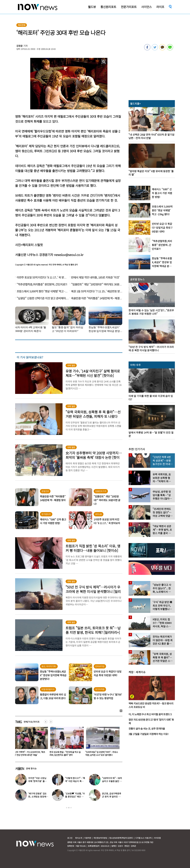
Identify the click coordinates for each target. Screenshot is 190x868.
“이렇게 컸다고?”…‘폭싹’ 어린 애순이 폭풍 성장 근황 (75, 781)
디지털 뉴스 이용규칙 (143, 838)
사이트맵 (157, 838)
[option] (31, 743)
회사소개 (79, 838)
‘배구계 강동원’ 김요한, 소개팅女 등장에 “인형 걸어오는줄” (37, 797)
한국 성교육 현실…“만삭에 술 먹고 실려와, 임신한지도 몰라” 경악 (101, 753)
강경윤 (20, 46)
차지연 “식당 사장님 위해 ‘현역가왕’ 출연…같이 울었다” (37, 781)
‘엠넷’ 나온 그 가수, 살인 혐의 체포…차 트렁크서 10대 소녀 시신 (30, 753)
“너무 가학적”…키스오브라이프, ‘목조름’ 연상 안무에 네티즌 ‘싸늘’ (66, 753)
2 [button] (69, 808)
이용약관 (88, 838)
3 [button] (71, 808)
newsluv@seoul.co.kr (69, 255)
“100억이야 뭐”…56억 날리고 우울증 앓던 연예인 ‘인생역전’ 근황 (112, 781)
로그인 (70, 838)
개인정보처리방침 (100, 838)
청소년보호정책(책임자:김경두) (121, 838)
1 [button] (67, 808)
